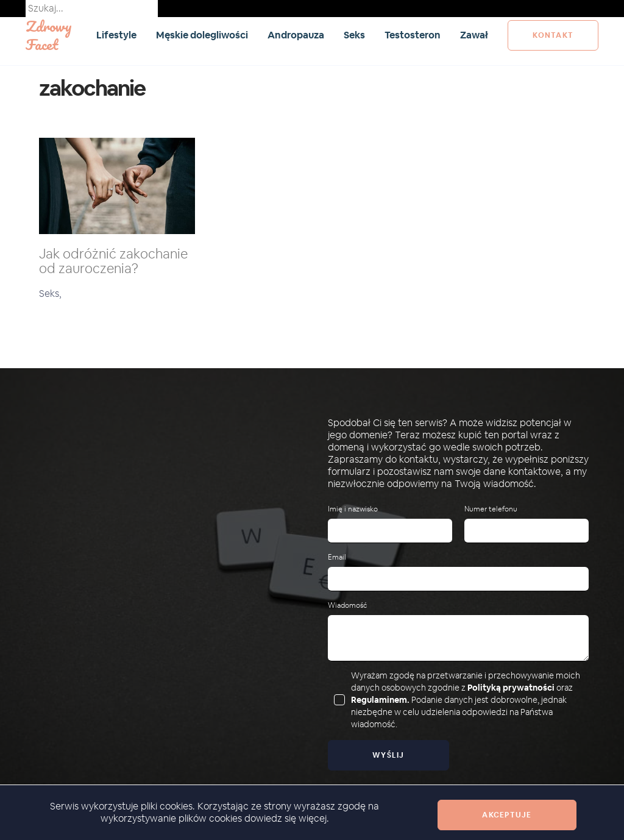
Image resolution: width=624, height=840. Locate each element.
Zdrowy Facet (49, 35)
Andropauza (296, 35)
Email (337, 557)
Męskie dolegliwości (202, 35)
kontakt (553, 35)
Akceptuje (507, 815)
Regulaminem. (380, 700)
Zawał (474, 35)
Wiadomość (347, 606)
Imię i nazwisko (353, 509)
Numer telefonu (491, 509)
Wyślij (388, 755)
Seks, (50, 294)
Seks (354, 35)
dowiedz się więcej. (287, 818)
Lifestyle (116, 35)
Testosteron (413, 35)
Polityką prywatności (511, 688)
